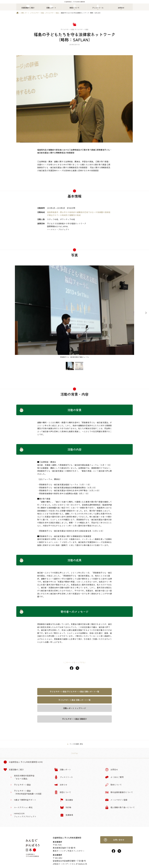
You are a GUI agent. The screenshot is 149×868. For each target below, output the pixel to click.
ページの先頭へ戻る (76, 744)
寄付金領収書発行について (119, 792)
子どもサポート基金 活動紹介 (74, 719)
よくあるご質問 (114, 777)
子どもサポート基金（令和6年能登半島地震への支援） (28, 792)
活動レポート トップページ (74, 708)
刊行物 (66, 807)
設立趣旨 (67, 800)
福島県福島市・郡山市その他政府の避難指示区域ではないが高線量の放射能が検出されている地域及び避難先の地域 (79, 214)
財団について (63, 792)
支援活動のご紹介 (14, 770)
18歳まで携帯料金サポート (25, 800)
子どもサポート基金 (38, 13)
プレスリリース (64, 777)
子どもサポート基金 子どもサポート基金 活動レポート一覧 (74, 691)
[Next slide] (146, 313)
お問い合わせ (114, 840)
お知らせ (61, 785)
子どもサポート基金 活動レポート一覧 (74, 700)
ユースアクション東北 (23, 807)
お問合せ (112, 770)
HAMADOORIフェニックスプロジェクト (25, 815)
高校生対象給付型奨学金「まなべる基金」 (24, 777)
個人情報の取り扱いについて (120, 807)
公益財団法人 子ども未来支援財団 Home (23, 762)
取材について (113, 785)
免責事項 (67, 815)
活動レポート (25, 13)
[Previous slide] (3, 313)
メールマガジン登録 (116, 800)
